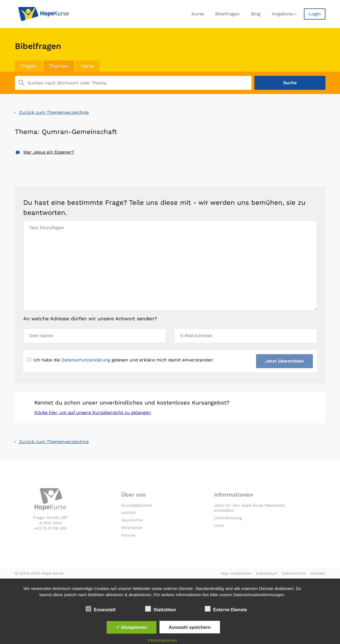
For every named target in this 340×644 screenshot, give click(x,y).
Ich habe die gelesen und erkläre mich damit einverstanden (120, 360)
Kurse (198, 14)
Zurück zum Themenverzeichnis (54, 112)
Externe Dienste (226, 609)
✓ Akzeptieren (132, 627)
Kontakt (318, 573)
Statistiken (161, 609)
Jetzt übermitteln (284, 361)
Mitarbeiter (132, 528)
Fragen (29, 66)
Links (219, 525)
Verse (87, 66)
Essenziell (101, 609)
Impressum (267, 573)
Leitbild (128, 513)
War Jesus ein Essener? (49, 152)
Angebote (282, 14)
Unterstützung (228, 518)
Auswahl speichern (190, 627)
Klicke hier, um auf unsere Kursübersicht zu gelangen (93, 413)
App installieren (236, 573)
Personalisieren (162, 640)
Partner (128, 535)
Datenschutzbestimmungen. (259, 595)
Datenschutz (294, 573)
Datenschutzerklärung (86, 360)
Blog (256, 14)
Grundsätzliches (137, 505)
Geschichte (132, 520)
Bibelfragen (228, 14)
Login (315, 14)
